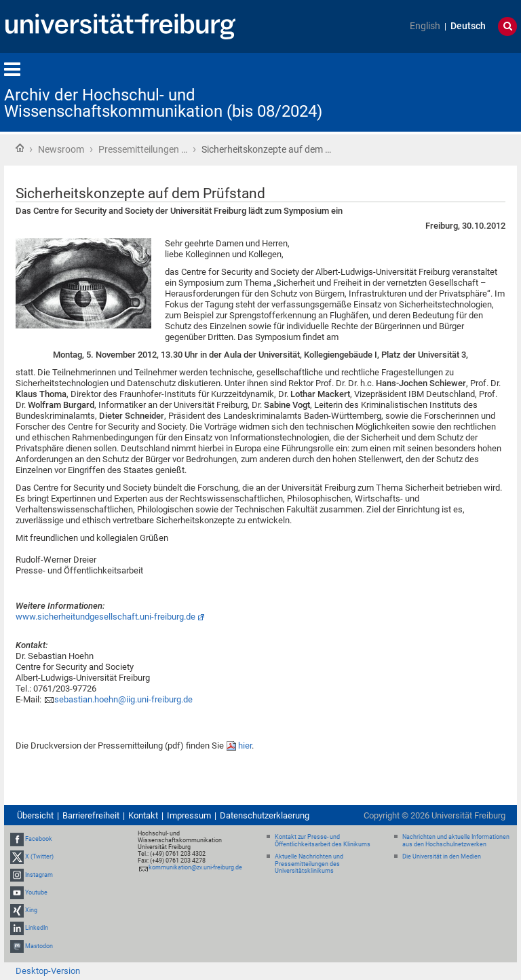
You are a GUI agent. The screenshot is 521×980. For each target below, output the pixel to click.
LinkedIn (37, 928)
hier (245, 746)
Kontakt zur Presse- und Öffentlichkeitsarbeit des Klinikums (323, 841)
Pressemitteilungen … (143, 149)
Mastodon (39, 946)
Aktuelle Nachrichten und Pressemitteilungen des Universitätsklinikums (309, 864)
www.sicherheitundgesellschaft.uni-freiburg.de (105, 617)
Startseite (20, 148)
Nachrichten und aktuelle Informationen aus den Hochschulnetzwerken (456, 841)
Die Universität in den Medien (442, 856)
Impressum (189, 815)
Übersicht (35, 815)
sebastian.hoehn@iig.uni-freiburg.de (123, 699)
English (425, 26)
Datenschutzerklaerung (265, 815)
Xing (31, 910)
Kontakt (143, 815)
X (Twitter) (39, 857)
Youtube (36, 892)
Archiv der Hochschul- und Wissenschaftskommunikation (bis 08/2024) (163, 103)
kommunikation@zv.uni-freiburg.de (195, 867)
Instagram (39, 875)
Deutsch (468, 26)
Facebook (39, 839)
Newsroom (61, 149)
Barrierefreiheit (91, 815)
